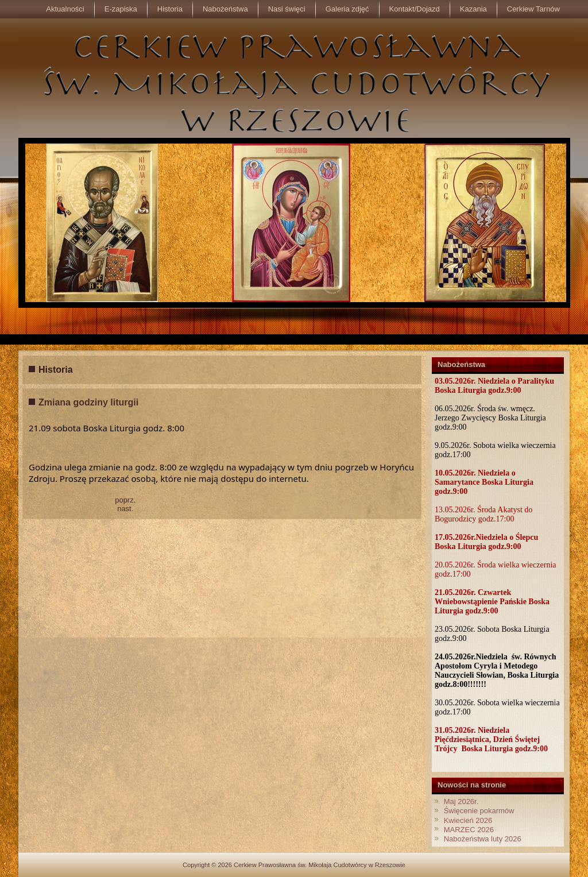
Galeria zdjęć (347, 9)
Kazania (473, 9)
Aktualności (65, 9)
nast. (125, 509)
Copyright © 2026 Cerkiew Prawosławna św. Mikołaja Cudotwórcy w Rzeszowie (294, 865)
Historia (170, 9)
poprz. (125, 500)
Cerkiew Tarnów (533, 9)
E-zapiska (121, 9)
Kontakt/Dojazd (415, 9)
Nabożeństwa (225, 9)
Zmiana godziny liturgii (88, 402)
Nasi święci (287, 9)
